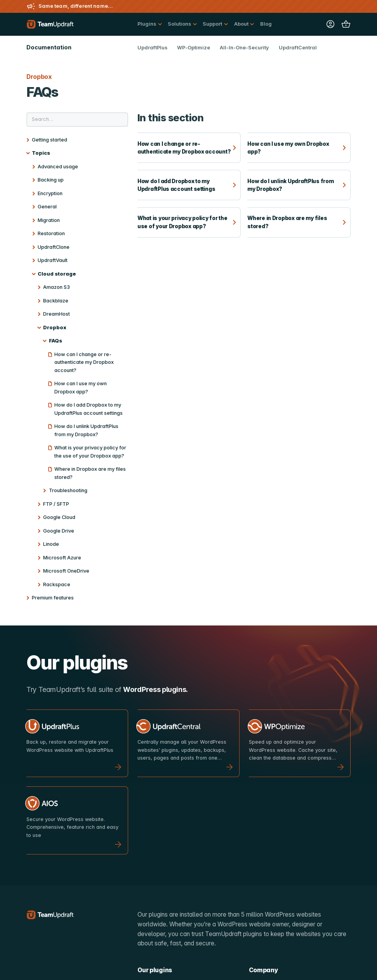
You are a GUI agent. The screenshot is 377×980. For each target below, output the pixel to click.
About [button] (241, 24)
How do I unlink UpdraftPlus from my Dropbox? (86, 430)
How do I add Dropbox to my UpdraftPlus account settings (89, 409)
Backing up (51, 180)
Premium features (53, 598)
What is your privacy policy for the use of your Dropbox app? (90, 452)
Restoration (51, 233)
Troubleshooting (68, 490)
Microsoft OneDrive (66, 571)
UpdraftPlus (152, 48)
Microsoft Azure (62, 558)
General (47, 207)
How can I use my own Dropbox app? (81, 388)
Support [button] (212, 24)
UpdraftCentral (298, 48)
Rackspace (57, 584)
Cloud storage (57, 274)
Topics (41, 153)
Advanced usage (58, 167)
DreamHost (56, 314)
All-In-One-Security (244, 48)
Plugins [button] (147, 24)
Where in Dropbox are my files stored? (90, 473)
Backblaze (56, 301)
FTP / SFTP (56, 504)
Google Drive (59, 531)
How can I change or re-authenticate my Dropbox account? (84, 362)
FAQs (56, 341)
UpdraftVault (53, 260)
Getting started (50, 140)
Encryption (50, 193)
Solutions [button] (179, 24)
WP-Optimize (194, 48)
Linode (51, 544)
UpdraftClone (54, 247)
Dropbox (55, 328)
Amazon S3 (56, 287)
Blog (266, 24)
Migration (49, 220)
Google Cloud (59, 517)
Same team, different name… (76, 6)
